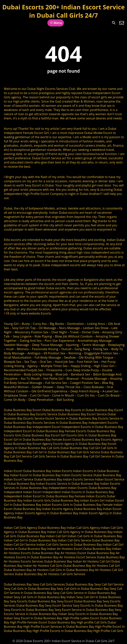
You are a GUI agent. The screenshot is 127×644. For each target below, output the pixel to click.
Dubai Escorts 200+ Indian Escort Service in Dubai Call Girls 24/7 (64, 11)
